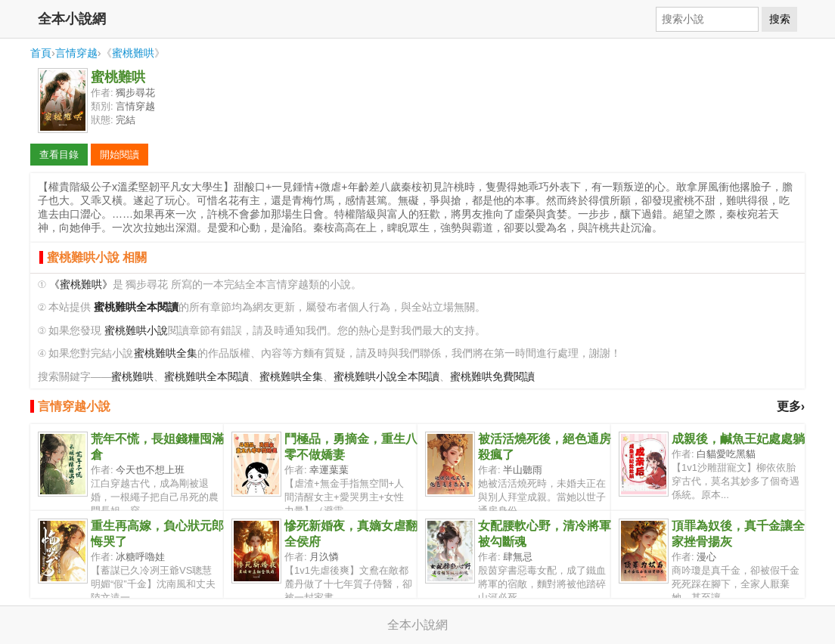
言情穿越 (76, 53)
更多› (791, 406)
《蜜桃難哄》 (81, 285)
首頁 (41, 53)
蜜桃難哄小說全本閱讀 (386, 377)
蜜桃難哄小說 (136, 331)
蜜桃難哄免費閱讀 (492, 377)
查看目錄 (59, 155)
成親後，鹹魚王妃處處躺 (738, 439)
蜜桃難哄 (133, 53)
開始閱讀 (120, 155)
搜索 (780, 19)
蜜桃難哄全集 (166, 353)
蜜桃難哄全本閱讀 (206, 377)
